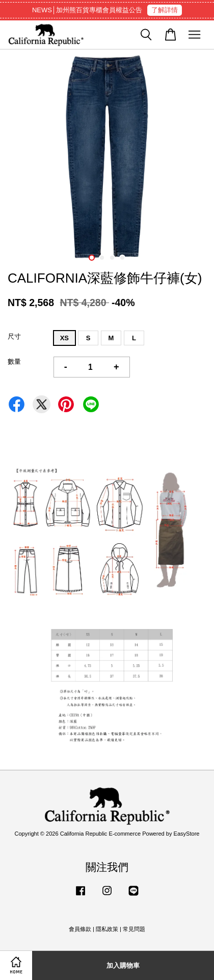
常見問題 (134, 929)
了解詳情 (165, 10)
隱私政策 (107, 929)
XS (64, 338)
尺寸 (14, 336)
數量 (14, 361)
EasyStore (187, 834)
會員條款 (80, 929)
